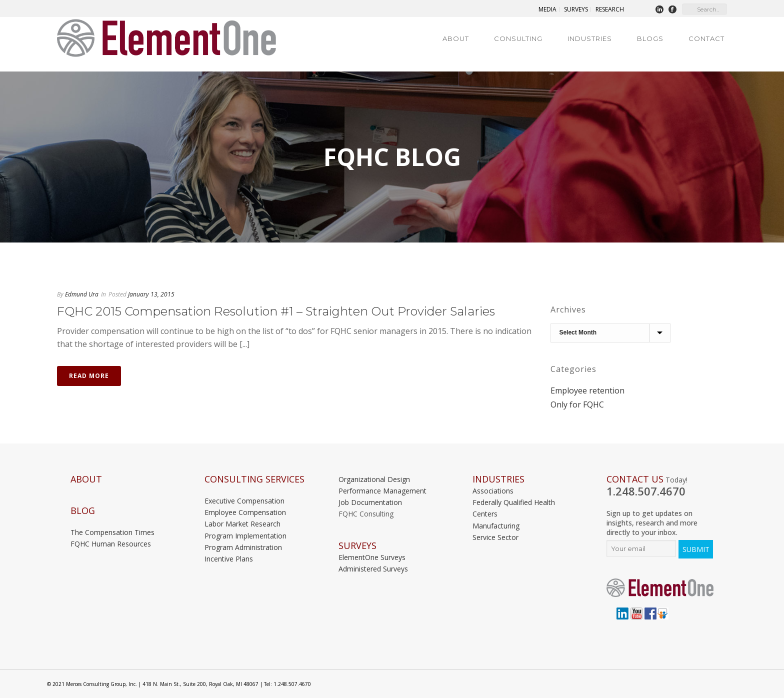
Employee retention (587, 390)
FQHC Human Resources (111, 544)
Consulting (518, 38)
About (456, 38)
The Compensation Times (112, 532)
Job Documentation (370, 502)
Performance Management (382, 491)
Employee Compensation (245, 512)
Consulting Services (254, 479)
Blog (83, 511)
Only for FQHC (577, 404)
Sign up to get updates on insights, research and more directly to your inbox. (652, 523)
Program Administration (243, 547)
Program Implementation (245, 536)
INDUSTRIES (498, 479)
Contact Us (635, 479)
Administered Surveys (373, 569)
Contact (706, 38)
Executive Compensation (244, 501)
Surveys (357, 546)
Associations (493, 491)
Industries (590, 38)
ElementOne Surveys (372, 557)
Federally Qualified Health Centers (514, 508)
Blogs (650, 38)
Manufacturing (496, 526)
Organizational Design (374, 479)
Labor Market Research (242, 524)
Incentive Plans (229, 559)
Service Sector (495, 537)
